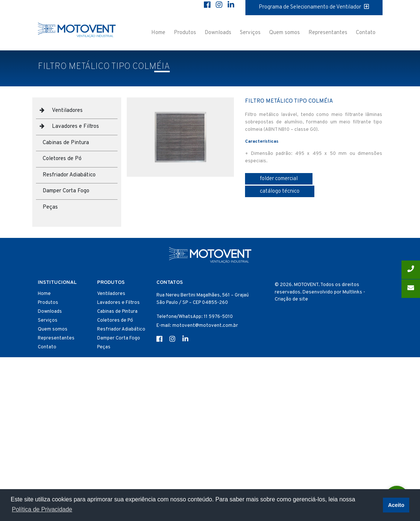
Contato (366, 33)
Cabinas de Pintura (66, 143)
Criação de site (291, 299)
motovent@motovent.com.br (205, 326)
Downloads (218, 33)
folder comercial (279, 179)
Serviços (250, 33)
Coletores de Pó (62, 159)
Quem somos (285, 33)
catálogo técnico (280, 191)
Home (158, 33)
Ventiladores (67, 111)
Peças (50, 207)
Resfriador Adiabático (69, 175)
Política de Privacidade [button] (42, 509)
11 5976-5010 (218, 317)
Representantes (328, 33)
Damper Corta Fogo (66, 191)
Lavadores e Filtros (75, 127)
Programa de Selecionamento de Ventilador (314, 7)
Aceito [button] (396, 505)
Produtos (185, 33)
